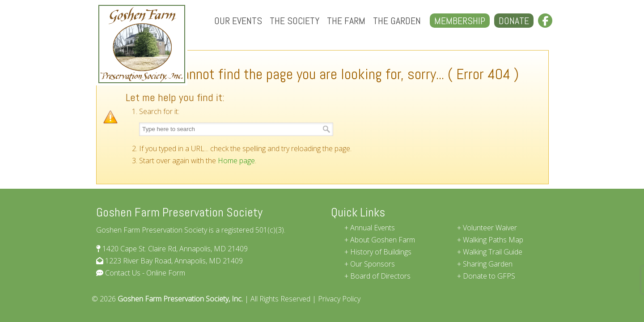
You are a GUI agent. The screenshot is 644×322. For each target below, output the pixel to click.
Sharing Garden (488, 264)
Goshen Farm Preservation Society (142, 44)
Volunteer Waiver (490, 228)
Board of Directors (380, 276)
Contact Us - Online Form (144, 273)
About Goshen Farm (383, 240)
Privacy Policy (339, 299)
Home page (236, 161)
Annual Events (373, 228)
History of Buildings (381, 252)
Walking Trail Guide (493, 252)
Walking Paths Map (493, 240)
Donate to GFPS (489, 276)
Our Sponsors (373, 264)
